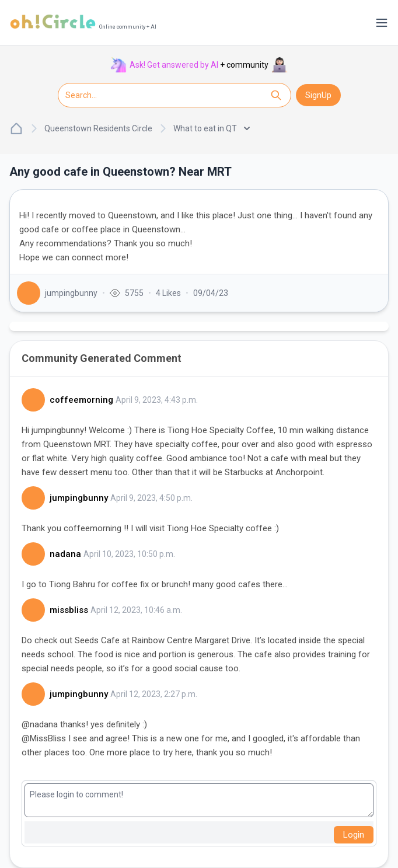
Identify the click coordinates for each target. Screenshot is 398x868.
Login (354, 835)
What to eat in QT (212, 128)
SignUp (318, 95)
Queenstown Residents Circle (98, 128)
